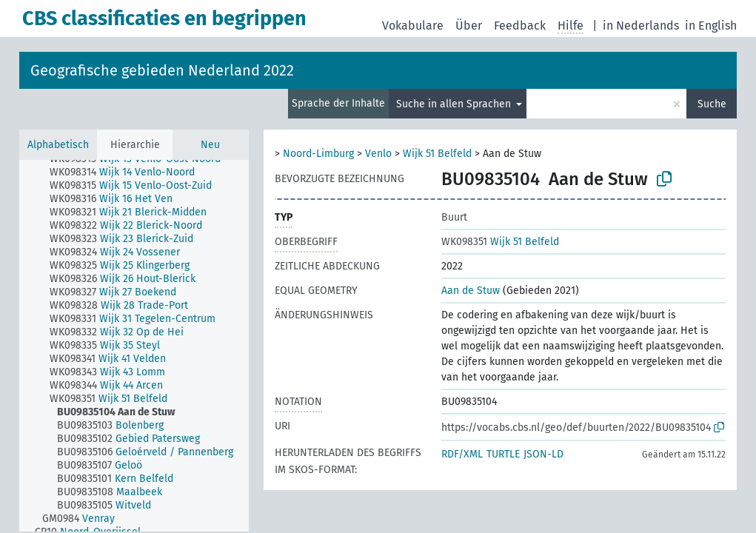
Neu (210, 145)
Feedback (520, 26)
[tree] (134, 346)
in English (711, 26)
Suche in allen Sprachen (455, 104)
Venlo (378, 154)
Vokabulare (413, 26)
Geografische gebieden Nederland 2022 (162, 70)
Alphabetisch (58, 145)
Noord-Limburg (318, 154)
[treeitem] (128, 172)
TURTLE (503, 454)
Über (469, 26)
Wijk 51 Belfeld (437, 154)
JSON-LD (543, 454)
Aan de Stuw (471, 291)
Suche (712, 104)
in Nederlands (641, 26)
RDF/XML (462, 454)
